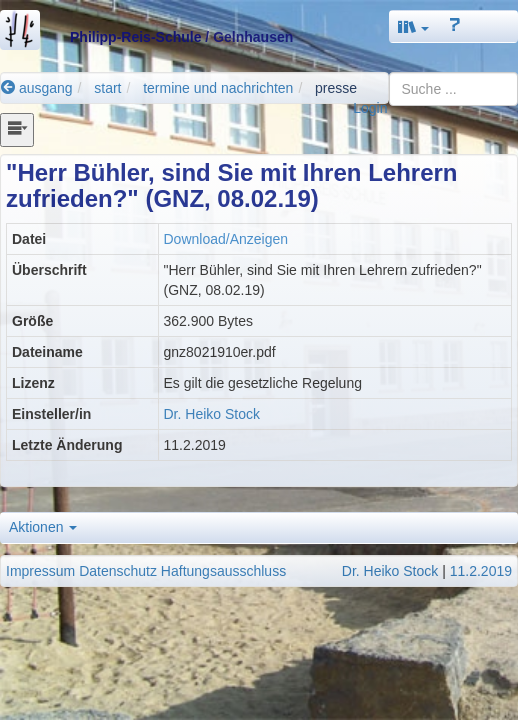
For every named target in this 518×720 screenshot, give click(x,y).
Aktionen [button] (43, 527)
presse (336, 88)
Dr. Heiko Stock (212, 414)
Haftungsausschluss (223, 571)
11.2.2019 (481, 571)
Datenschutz (118, 571)
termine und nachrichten (218, 88)
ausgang (37, 88)
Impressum (40, 571)
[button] (414, 26)
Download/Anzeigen (226, 239)
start (107, 88)
